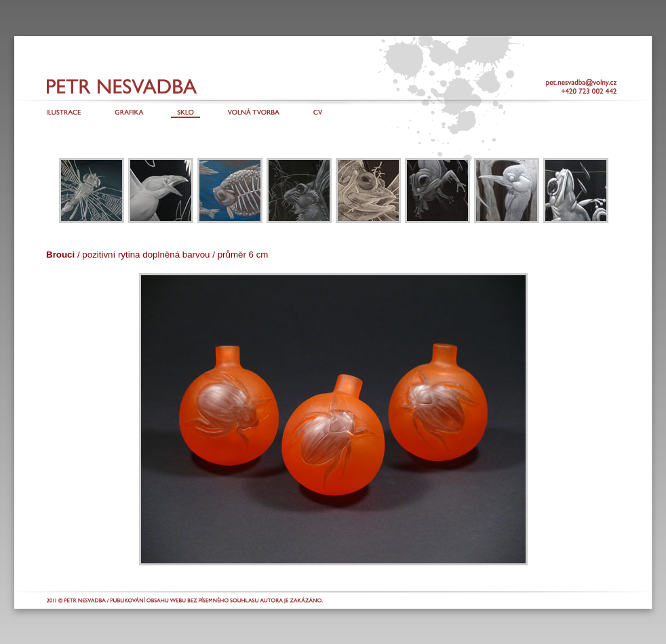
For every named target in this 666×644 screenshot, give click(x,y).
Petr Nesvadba (93, 86)
